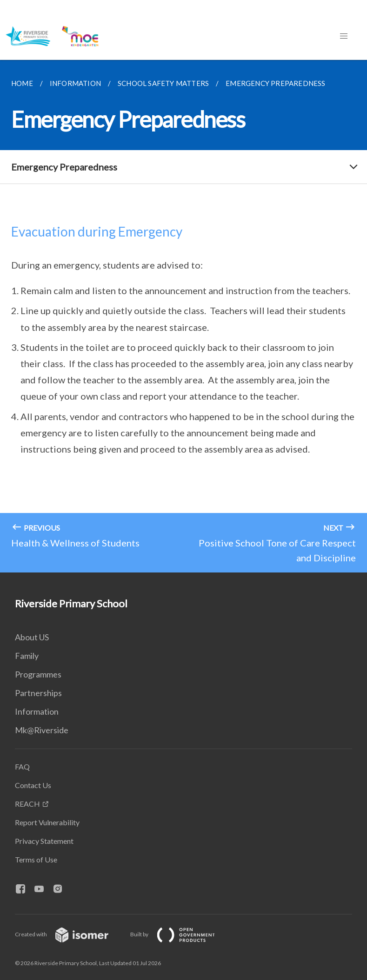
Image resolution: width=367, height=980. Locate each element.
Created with (69, 934)
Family (27, 656)
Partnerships (38, 693)
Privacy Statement (44, 841)
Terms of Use (36, 859)
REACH (27, 804)
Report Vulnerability (47, 822)
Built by (180, 934)
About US (32, 637)
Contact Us (33, 785)
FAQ (22, 766)
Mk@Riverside (42, 730)
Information (37, 711)
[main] (183, 316)
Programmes (38, 674)
